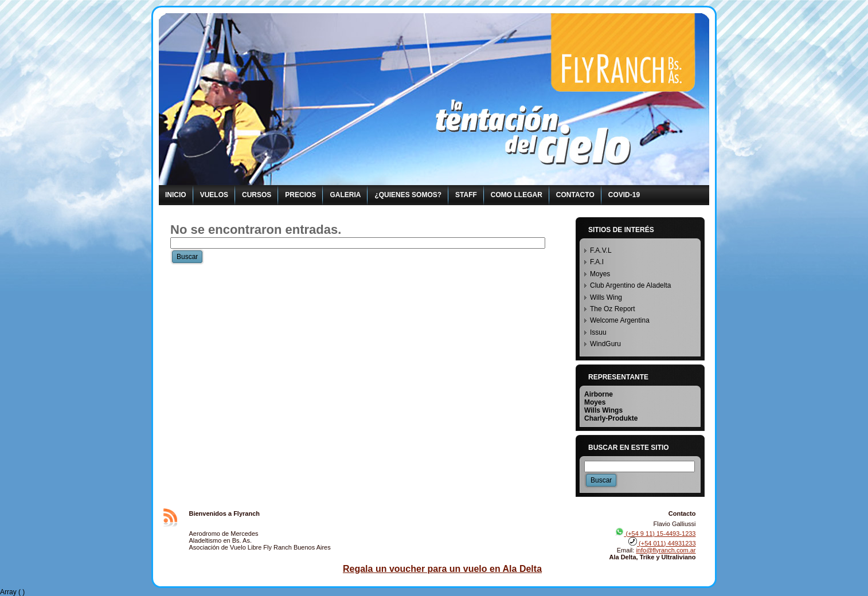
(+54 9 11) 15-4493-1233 (655, 534)
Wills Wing (606, 297)
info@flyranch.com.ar (666, 550)
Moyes (600, 274)
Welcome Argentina (620, 320)
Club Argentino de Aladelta (630, 285)
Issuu (598, 332)
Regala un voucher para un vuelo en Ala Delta (442, 569)
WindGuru (605, 344)
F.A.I (597, 262)
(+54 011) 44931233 (662, 543)
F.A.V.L (601, 250)
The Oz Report (613, 309)
